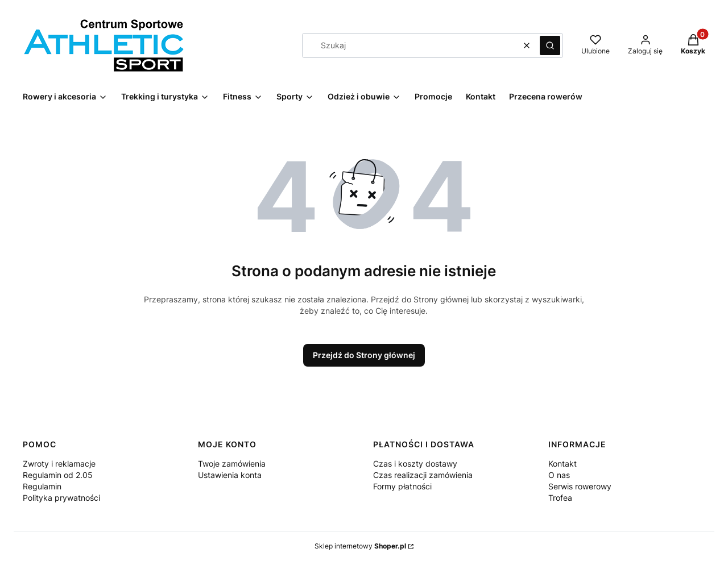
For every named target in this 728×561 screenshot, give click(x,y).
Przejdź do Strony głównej (364, 355)
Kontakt (562, 464)
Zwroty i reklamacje (59, 464)
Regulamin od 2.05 (58, 475)
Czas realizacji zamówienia (423, 475)
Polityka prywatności (61, 498)
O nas (559, 475)
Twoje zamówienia (232, 464)
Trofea (560, 498)
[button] (550, 45)
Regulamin (42, 486)
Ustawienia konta (230, 475)
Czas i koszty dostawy (415, 464)
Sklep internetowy (360, 546)
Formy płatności (402, 486)
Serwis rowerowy (580, 486)
